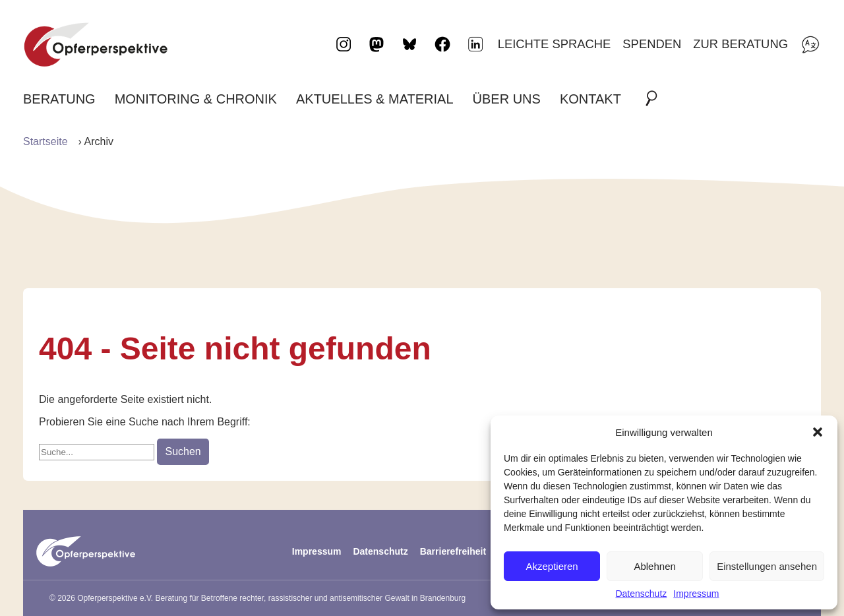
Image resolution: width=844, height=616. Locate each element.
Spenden (652, 44)
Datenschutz (641, 594)
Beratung (59, 99)
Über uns (507, 99)
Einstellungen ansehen (767, 566)
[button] (818, 432)
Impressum (696, 594)
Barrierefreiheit (453, 551)
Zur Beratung (740, 44)
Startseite (45, 141)
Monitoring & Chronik (196, 99)
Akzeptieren (552, 566)
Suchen (183, 451)
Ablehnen (654, 566)
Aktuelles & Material (375, 99)
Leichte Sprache (555, 44)
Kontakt (590, 99)
